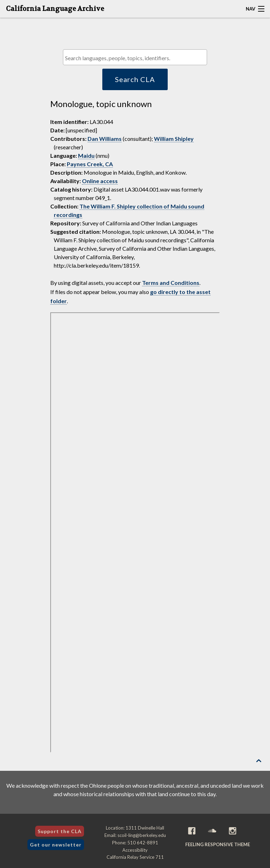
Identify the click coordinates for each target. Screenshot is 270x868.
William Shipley (174, 139)
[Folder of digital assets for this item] (135, 532)
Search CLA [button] (135, 79)
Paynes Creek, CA (90, 164)
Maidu (86, 155)
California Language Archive (55, 9)
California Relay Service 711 (135, 857)
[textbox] (137, 58)
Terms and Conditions (171, 283)
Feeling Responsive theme (218, 844)
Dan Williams (105, 139)
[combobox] (135, 57)
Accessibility (135, 850)
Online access (100, 181)
